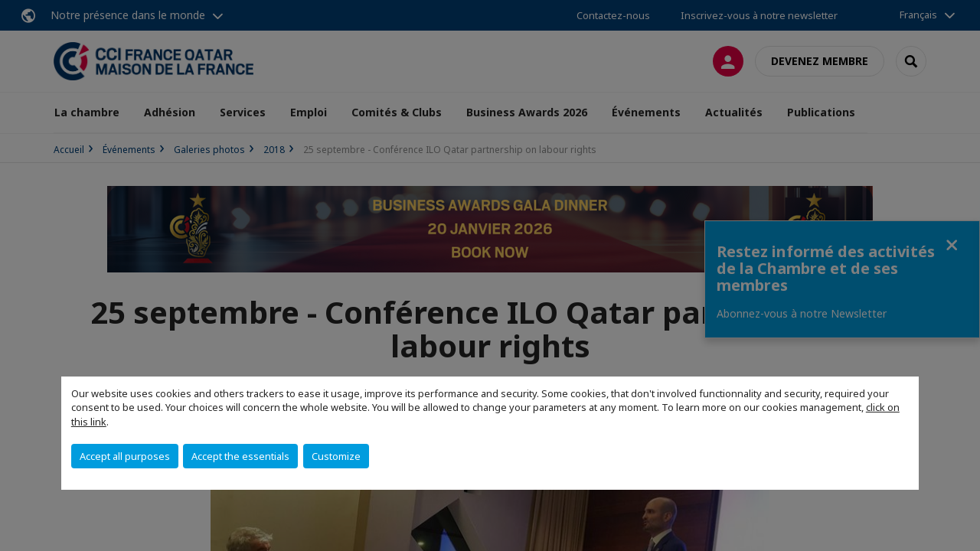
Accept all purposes (125, 456)
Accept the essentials (240, 456)
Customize (336, 456)
